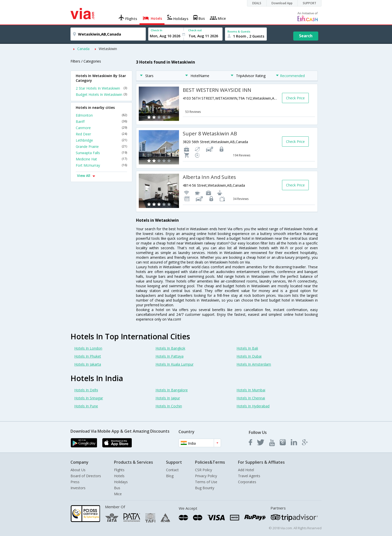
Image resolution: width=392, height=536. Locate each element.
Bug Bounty (205, 488)
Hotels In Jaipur (168, 398)
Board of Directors (86, 476)
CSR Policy (203, 470)
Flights (119, 470)
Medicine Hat (101, 159)
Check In (156, 30)
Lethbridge (101, 140)
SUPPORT (309, 3)
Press (75, 482)
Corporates (247, 482)
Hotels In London (88, 348)
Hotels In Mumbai (251, 390)
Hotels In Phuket (88, 356)
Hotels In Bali (247, 348)
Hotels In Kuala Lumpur (174, 364)
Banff (101, 121)
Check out (195, 30)
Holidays (121, 482)
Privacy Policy (206, 476)
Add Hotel (246, 470)
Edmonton (101, 115)
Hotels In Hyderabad (253, 406)
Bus (117, 488)
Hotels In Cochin (169, 406)
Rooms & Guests (239, 31)
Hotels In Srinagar (89, 398)
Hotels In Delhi (86, 390)
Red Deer (101, 134)
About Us (78, 470)
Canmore (101, 128)
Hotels (119, 476)
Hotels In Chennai (251, 398)
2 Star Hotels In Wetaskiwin (101, 88)
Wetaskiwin (108, 49)
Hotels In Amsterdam (254, 364)
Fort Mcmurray (101, 165)
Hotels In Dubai (249, 356)
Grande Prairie (101, 147)
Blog (170, 476)
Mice (118, 494)
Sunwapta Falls (101, 153)
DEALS (257, 3)
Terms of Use (206, 482)
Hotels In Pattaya (169, 356)
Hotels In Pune (86, 406)
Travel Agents (249, 476)
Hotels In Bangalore (172, 390)
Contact (172, 470)
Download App (282, 3)
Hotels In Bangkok (170, 348)
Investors (78, 488)
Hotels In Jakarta (88, 364)
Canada (83, 49)
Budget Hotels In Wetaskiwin (101, 94)
